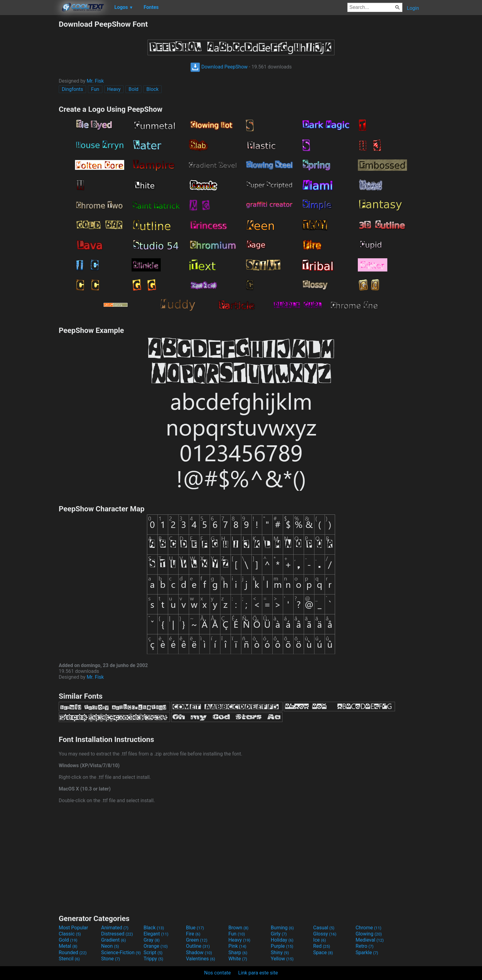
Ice (320, 940)
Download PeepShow (219, 67)
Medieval (370, 940)
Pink (237, 946)
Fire (193, 934)
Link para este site (258, 973)
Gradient (113, 940)
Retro (365, 946)
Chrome (369, 928)
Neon (110, 946)
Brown (238, 928)
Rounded (73, 953)
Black (154, 928)
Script (153, 953)
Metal (68, 946)
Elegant (156, 934)
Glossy (325, 934)
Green (197, 940)
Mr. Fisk (95, 81)
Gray (152, 940)
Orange (156, 946)
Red (322, 946)
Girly (279, 934)
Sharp (238, 953)
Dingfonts (72, 89)
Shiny (280, 953)
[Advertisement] (29, 112)
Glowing (369, 934)
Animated (115, 928)
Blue (195, 928)
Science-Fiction (121, 953)
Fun (95, 89)
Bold (133, 89)
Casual (324, 928)
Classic (70, 934)
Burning (282, 928)
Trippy (153, 959)
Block (152, 89)
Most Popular (73, 928)
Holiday (282, 940)
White (238, 959)
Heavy (114, 89)
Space (323, 953)
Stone (111, 959)
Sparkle (367, 953)
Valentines (201, 959)
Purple (282, 946)
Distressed (117, 934)
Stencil (69, 959)
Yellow (282, 959)
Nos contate (217, 973)
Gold (68, 940)
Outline (198, 946)
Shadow (199, 953)
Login (413, 8)
